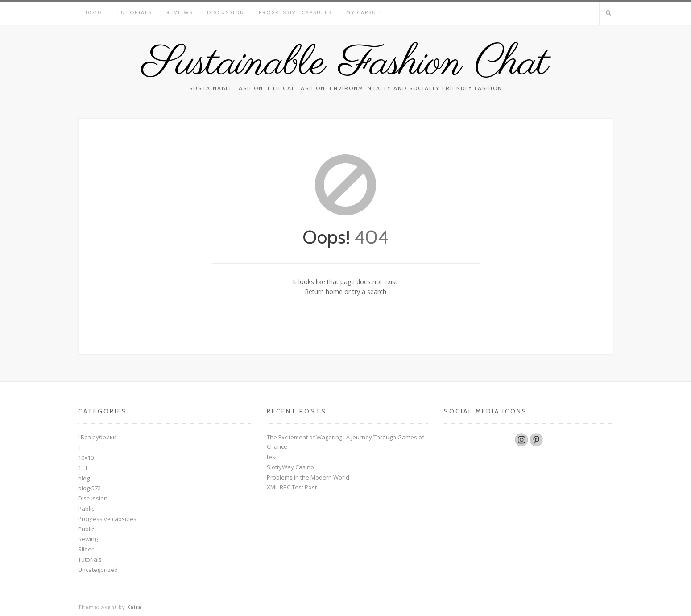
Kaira (134, 607)
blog (84, 478)
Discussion (226, 12)
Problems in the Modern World (308, 477)
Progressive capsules (295, 12)
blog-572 (89, 488)
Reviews (180, 12)
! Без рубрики (97, 437)
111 (83, 468)
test (272, 457)
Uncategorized (98, 570)
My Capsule (365, 12)
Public (86, 529)
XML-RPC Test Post (292, 487)
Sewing (88, 539)
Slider (86, 549)
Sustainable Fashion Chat (346, 64)
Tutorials (134, 12)
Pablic (86, 509)
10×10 (94, 12)
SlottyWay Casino (290, 467)
